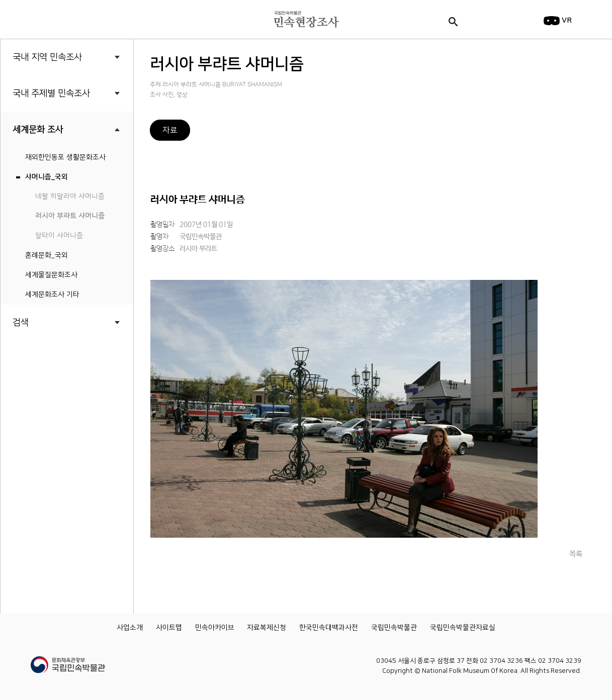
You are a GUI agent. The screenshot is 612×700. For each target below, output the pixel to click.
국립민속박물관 (394, 628)
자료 (170, 130)
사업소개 (130, 628)
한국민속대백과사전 (329, 628)
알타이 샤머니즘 (59, 236)
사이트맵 (169, 628)
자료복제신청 (267, 628)
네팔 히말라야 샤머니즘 (70, 196)
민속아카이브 (215, 628)
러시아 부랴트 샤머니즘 (70, 216)
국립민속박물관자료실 (463, 628)
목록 (576, 554)
